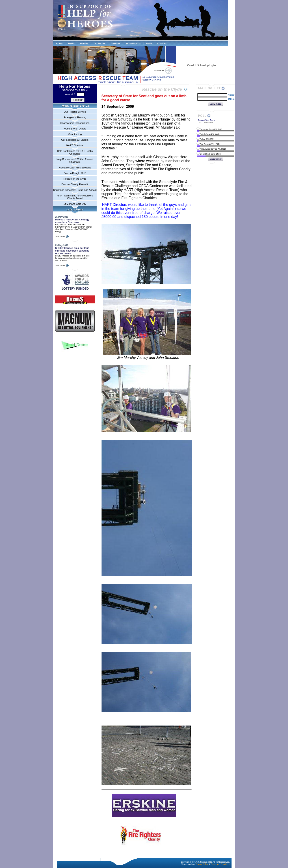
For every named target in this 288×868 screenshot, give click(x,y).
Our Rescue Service (75, 112)
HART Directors (75, 145)
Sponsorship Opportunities (75, 123)
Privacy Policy (202, 864)
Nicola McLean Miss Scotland (75, 168)
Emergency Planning (75, 117)
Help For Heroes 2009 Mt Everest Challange (75, 161)
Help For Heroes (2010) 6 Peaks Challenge (75, 152)
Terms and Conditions (220, 864)
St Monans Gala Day (75, 204)
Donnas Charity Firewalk (75, 184)
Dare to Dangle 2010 (75, 173)
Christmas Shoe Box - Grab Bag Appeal (75, 190)
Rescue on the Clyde (75, 179)
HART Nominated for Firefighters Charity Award (75, 197)
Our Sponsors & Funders (75, 140)
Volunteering (75, 134)
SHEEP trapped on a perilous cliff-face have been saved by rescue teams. (72, 251)
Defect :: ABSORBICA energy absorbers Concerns (72, 221)
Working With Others (75, 129)
